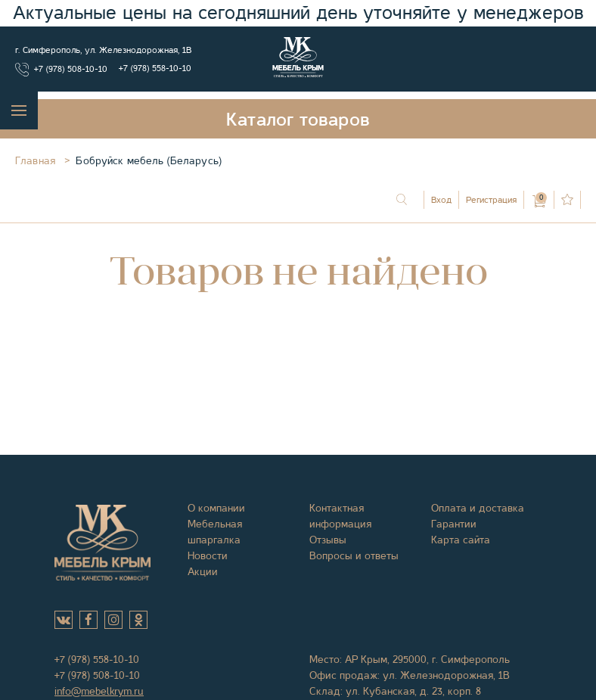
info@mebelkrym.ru (99, 691)
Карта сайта (461, 540)
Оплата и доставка (478, 508)
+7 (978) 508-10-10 (71, 69)
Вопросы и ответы (354, 555)
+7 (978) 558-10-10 (155, 68)
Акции (203, 571)
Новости (208, 555)
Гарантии (454, 524)
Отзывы (328, 540)
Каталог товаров (298, 120)
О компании (216, 508)
